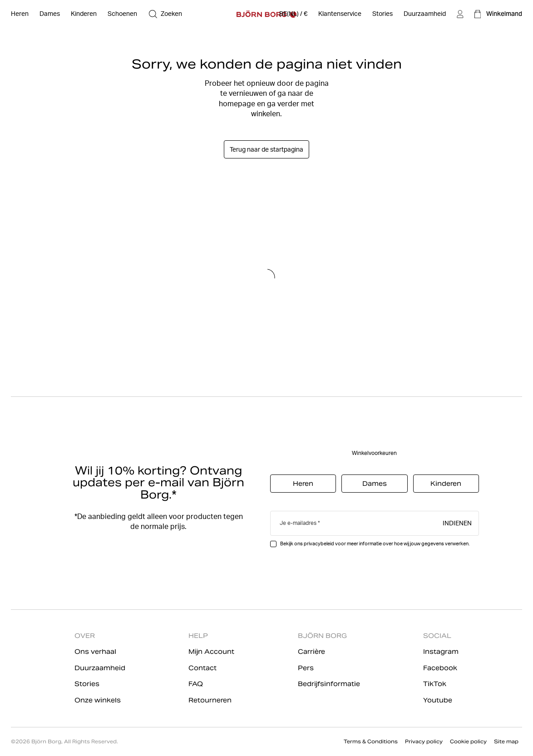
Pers (306, 668)
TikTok (435, 684)
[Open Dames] (50, 14)
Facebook (440, 668)
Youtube (438, 700)
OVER (85, 636)
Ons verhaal (95, 652)
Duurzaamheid (100, 668)
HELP (198, 636)
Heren (303, 484)
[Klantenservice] (340, 14)
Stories (87, 684)
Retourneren (210, 700)
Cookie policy (468, 741)
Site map (506, 741)
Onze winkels (98, 700)
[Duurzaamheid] (425, 14)
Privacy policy (424, 741)
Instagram (441, 652)
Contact (202, 668)
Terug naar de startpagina (266, 149)
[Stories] (382, 14)
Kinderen (446, 484)
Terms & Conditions (371, 741)
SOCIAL (437, 636)
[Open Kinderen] (84, 14)
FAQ (196, 684)
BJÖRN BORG (322, 636)
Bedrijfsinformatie (329, 684)
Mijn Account (211, 652)
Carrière (311, 652)
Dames (375, 484)
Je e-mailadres (298, 523)
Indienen (457, 523)
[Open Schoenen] (122, 14)
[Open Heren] (20, 14)
